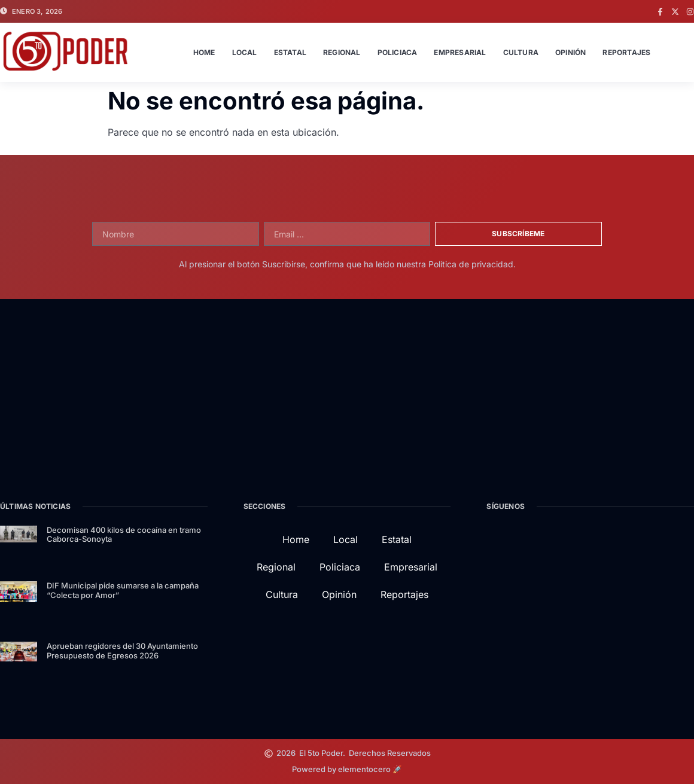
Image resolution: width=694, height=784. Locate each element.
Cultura (521, 52)
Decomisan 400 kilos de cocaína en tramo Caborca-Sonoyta (124, 535)
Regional (342, 52)
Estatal (290, 52)
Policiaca (398, 52)
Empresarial (460, 52)
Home (204, 52)
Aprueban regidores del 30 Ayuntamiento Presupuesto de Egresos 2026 (122, 651)
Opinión (570, 52)
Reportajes (626, 52)
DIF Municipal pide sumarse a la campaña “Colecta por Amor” (123, 590)
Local (245, 52)
